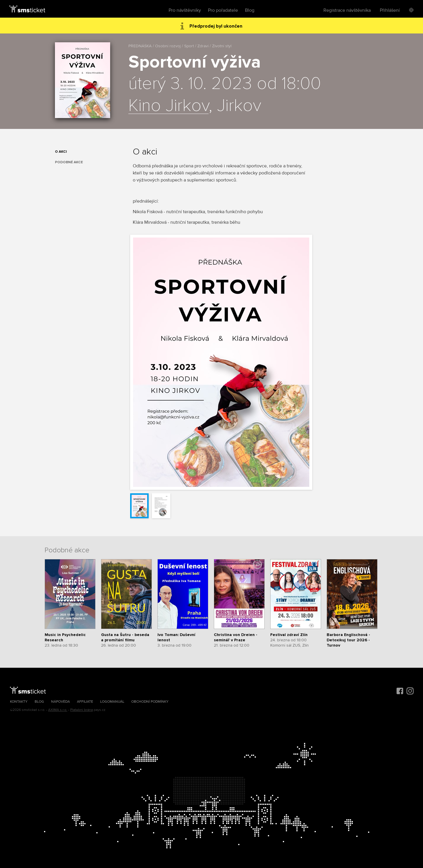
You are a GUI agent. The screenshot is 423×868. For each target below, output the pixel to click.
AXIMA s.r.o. (58, 710)
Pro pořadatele (223, 10)
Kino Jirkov (168, 106)
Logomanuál (112, 702)
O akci (61, 152)
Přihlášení (390, 10)
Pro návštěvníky (185, 10)
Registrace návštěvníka (347, 10)
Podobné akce (69, 162)
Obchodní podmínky (150, 702)
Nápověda (61, 702)
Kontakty (19, 702)
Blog (250, 10)
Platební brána (82, 710)
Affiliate (85, 702)
